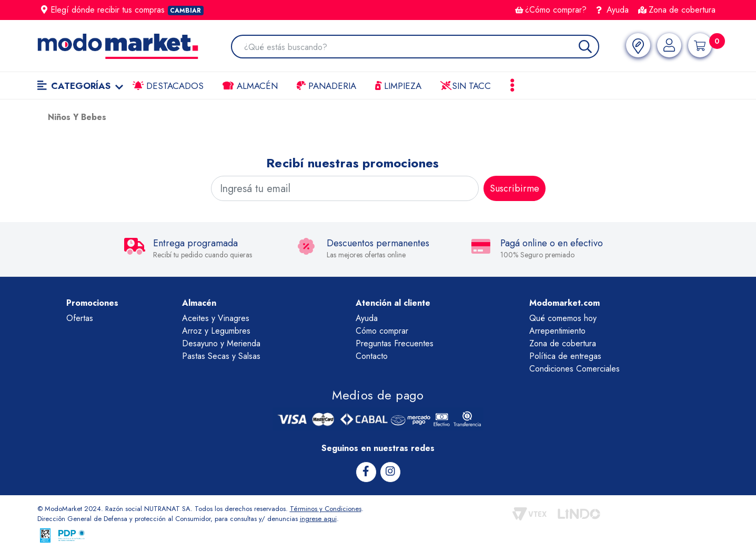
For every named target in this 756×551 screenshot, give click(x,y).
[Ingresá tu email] (345, 188)
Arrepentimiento (557, 331)
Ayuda (612, 10)
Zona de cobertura (677, 10)
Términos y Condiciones (326, 509)
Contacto (372, 356)
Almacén (250, 86)
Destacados (168, 86)
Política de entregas (565, 356)
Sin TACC (466, 86)
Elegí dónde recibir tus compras (123, 10)
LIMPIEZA (399, 86)
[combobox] (421, 48)
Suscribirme (515, 188)
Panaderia (326, 86)
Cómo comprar (382, 331)
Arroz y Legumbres (216, 331)
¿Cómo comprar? (551, 10)
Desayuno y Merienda (221, 343)
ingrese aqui (318, 519)
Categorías (80, 86)
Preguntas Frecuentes (395, 343)
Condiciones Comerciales (574, 369)
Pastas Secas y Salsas (221, 356)
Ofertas (80, 318)
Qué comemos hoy (563, 318)
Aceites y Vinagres (216, 318)
